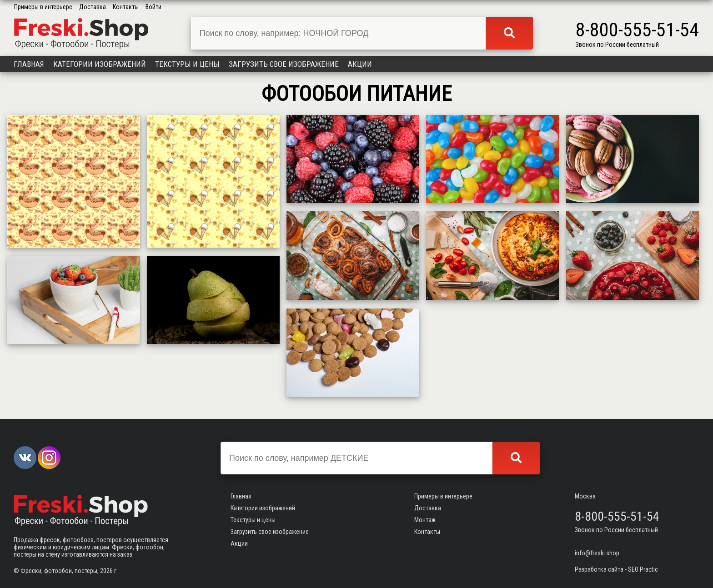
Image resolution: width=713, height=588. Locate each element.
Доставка (93, 7)
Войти (153, 7)
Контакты (126, 7)
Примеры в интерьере (43, 7)
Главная (29, 64)
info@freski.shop (597, 553)
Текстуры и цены (187, 64)
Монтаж (425, 520)
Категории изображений (100, 64)
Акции (360, 64)
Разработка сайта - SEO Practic (616, 569)
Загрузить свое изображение (284, 64)
